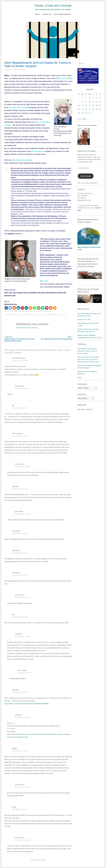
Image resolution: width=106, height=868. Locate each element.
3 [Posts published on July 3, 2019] (90, 98)
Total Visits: (82, 409)
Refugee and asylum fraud (57, 314)
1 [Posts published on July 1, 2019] (83, 98)
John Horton (16, 531)
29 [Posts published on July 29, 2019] (83, 113)
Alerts (15, 311)
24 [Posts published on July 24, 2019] (90, 109)
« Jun (79, 119)
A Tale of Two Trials (84, 320)
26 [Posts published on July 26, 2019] (97, 109)
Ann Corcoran (20, 70)
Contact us (47, 14)
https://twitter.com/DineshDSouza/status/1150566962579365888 (26, 703)
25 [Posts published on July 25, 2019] (93, 109)
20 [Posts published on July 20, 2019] (100, 105)
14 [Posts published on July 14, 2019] (79, 105)
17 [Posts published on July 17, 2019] (90, 105)
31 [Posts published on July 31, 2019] (90, 113)
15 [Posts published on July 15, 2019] (83, 105)
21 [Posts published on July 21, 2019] (79, 109)
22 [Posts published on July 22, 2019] (83, 109)
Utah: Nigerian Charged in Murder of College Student (55, 338)
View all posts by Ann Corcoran (27, 327)
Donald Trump (28, 314)
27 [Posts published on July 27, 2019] (100, 109)
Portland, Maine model (18, 107)
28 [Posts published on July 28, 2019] (79, 113)
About (37, 14)
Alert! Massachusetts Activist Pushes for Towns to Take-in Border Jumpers (87, 351)
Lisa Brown (19, 634)
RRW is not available (64, 78)
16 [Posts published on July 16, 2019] (86, 105)
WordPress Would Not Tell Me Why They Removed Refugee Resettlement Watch (21, 339)
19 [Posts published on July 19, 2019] (97, 105)
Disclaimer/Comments (62, 14)
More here (44, 281)
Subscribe (86, 176)
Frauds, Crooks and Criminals (53, 6)
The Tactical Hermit (19, 358)
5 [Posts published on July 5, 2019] (96, 98)
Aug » (84, 119)
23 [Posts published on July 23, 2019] (86, 109)
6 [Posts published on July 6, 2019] (100, 98)
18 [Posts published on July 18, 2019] (93, 105)
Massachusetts (40, 314)
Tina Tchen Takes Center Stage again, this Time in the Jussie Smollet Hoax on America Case (88, 359)
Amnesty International (13, 314)
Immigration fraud (26, 311)
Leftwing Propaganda (43, 311)
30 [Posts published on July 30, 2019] (86, 113)
